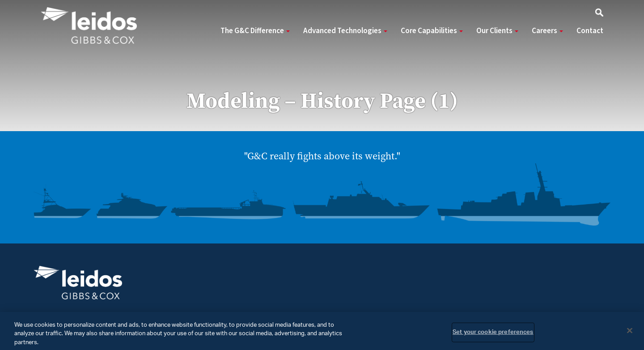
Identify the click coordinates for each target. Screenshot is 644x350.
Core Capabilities (432, 31)
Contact (590, 31)
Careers (547, 31)
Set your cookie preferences (493, 335)
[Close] (630, 333)
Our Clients (497, 31)
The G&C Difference (255, 31)
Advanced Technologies (345, 31)
